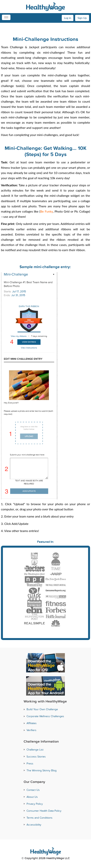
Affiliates (32, 723)
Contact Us (33, 790)
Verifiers (31, 730)
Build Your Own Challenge (42, 709)
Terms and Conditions (39, 818)
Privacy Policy (35, 804)
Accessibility (34, 825)
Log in (68, 18)
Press (30, 764)
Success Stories (36, 757)
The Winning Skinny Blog (42, 770)
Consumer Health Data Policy (44, 811)
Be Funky (47, 211)
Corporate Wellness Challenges (45, 716)
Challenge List (35, 750)
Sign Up (82, 18)
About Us (32, 797)
